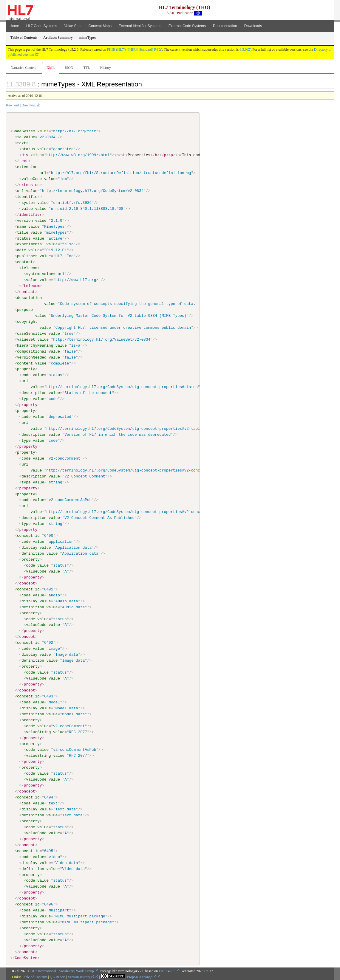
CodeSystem (24, 131)
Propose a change (142, 976)
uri (25, 381)
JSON (69, 68)
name (21, 226)
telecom (29, 268)
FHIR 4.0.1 (167, 970)
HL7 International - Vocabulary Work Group (62, 970)
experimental (31, 244)
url (43, 173)
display (29, 547)
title (23, 232)
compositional (32, 351)
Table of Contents (34, 976)
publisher (27, 256)
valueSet (26, 339)
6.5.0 (243, 49)
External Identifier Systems (140, 26)
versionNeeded (32, 357)
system (28, 203)
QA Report (58, 976)
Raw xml (13, 105)
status (28, 149)
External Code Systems (187, 26)
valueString (38, 731)
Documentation (225, 26)
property (26, 369)
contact (25, 262)
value (30, 137)
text (21, 143)
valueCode (32, 179)
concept (25, 535)
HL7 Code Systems (42, 26)
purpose (25, 309)
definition (33, 553)
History (106, 68)
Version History (81, 976)
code (26, 375)
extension (27, 167)
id (19, 137)
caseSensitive (32, 333)
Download (29, 105)
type (26, 399)
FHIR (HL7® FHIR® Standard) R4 (133, 49)
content (25, 363)
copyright (27, 321)
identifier (28, 197)
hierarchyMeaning (35, 345)
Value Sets (73, 26)
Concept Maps (100, 26)
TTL (87, 68)
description (29, 298)
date (21, 250)
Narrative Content (24, 68)
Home (14, 26)
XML (51, 68)
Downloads (253, 26)
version (25, 220)
